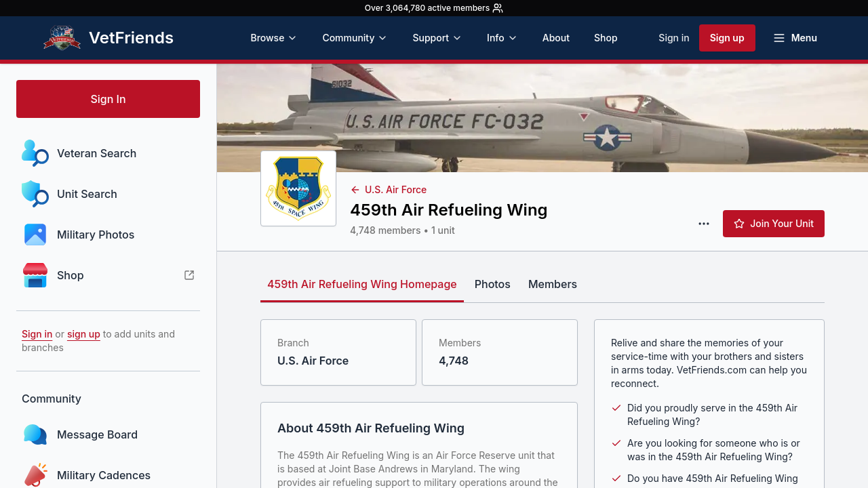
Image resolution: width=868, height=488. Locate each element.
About (556, 38)
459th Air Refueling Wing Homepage (362, 284)
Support (437, 38)
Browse (274, 38)
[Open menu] (795, 38)
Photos (493, 284)
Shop (606, 38)
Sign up (727, 38)
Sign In (108, 99)
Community (355, 38)
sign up (84, 334)
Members (553, 284)
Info (502, 38)
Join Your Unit (774, 223)
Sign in (674, 38)
